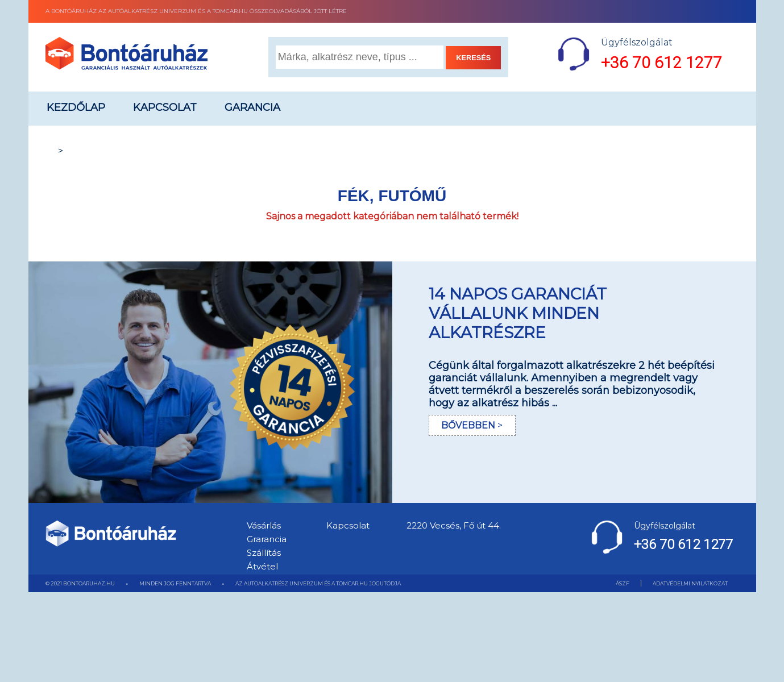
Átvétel (262, 566)
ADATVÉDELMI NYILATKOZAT (690, 583)
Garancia (252, 107)
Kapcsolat (165, 107)
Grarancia (267, 539)
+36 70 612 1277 (661, 63)
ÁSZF (623, 583)
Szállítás (264, 553)
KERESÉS (473, 58)
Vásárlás (264, 525)
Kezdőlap (76, 107)
